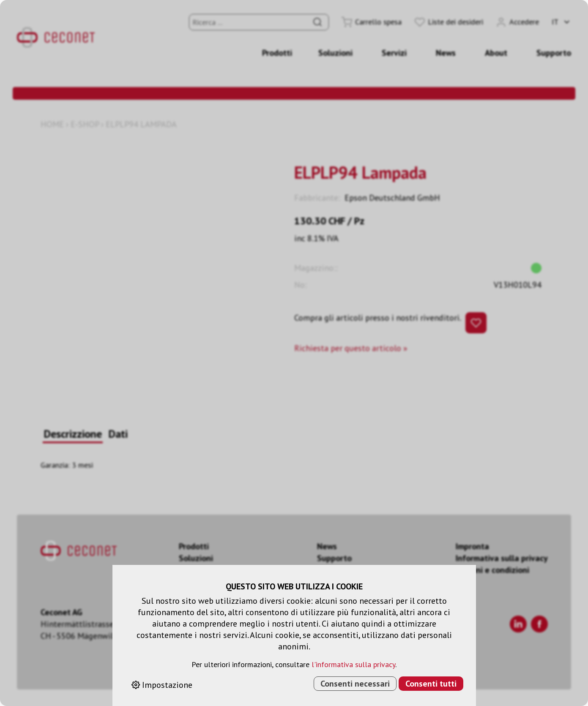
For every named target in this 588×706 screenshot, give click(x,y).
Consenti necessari (355, 684)
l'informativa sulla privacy (353, 664)
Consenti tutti (431, 684)
